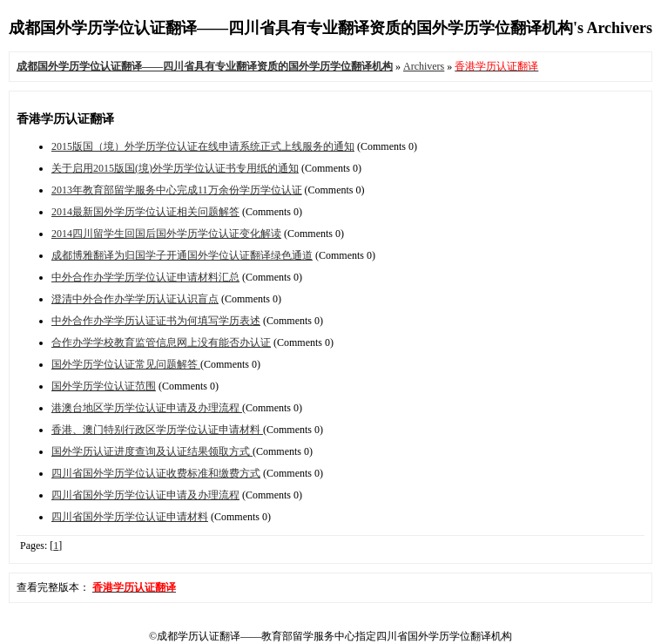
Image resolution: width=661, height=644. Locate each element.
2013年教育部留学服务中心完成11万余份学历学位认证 (177, 190)
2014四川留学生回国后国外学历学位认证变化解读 (166, 234)
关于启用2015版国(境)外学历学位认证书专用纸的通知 (175, 168)
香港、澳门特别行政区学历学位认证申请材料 (157, 430)
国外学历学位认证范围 (104, 386)
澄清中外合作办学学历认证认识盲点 (135, 299)
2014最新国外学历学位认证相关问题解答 (145, 212)
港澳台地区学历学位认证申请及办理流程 (147, 408)
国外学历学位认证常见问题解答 (126, 364)
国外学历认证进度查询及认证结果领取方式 (152, 451)
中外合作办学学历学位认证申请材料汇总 (145, 277)
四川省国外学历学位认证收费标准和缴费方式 (156, 473)
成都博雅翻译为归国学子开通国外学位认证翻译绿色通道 (182, 255)
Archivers (424, 66)
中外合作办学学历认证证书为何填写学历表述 (156, 321)
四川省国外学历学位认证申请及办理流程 (145, 495)
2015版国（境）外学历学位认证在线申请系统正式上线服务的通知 (203, 146)
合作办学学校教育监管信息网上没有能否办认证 (161, 342)
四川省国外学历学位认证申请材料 (130, 517)
